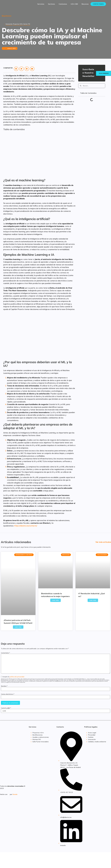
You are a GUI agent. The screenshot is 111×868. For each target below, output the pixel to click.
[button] (16, 69)
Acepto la (55, 679)
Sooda (15, 794)
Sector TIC (27, 24)
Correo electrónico (8, 694)
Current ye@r (6, 708)
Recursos (85, 4)
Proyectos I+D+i (18, 24)
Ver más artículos (103, 542)
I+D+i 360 (74, 4)
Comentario (5, 653)
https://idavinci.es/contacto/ (26, 526)
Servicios (41, 4)
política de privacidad (17, 677)
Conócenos (63, 4)
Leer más (18, 627)
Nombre (4, 686)
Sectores (51, 4)
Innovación (9, 24)
